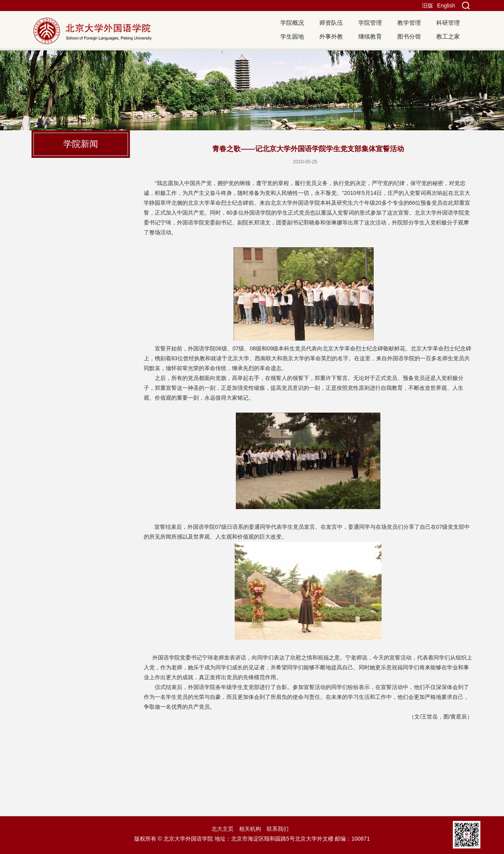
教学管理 (409, 23)
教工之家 (448, 36)
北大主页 (222, 829)
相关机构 (250, 829)
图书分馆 (409, 36)
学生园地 (292, 36)
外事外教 (331, 36)
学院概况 (292, 23)
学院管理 (370, 23)
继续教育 (370, 36)
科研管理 (448, 23)
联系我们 (278, 829)
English (446, 6)
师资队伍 (331, 23)
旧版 (428, 6)
